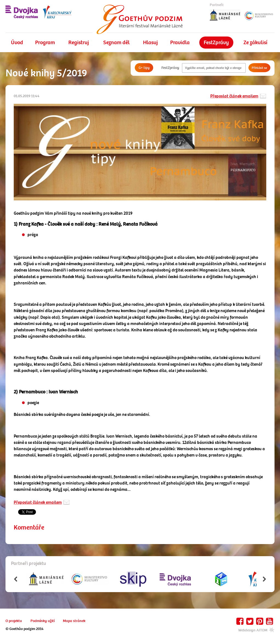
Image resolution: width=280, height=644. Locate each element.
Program (45, 42)
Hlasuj (150, 42)
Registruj (79, 42)
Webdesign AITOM (256, 630)
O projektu (14, 621)
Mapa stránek (74, 621)
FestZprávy (216, 42)
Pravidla (180, 42)
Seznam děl (116, 42)
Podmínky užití (43, 621)
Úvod (17, 42)
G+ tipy (144, 68)
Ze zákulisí (255, 42)
